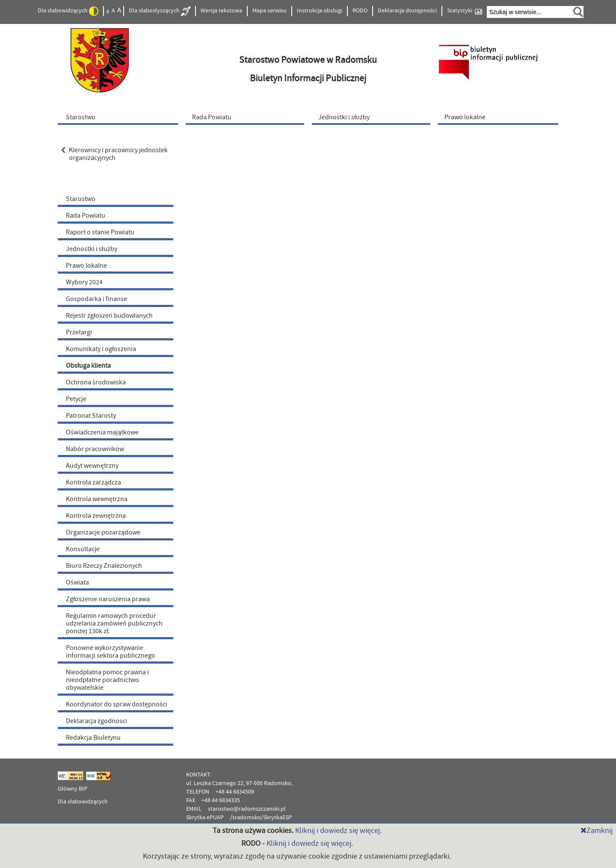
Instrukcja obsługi (320, 11)
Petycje (76, 399)
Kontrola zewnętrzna (96, 516)
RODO (360, 11)
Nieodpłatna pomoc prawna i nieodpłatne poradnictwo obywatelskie (107, 680)
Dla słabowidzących (68, 11)
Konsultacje (83, 549)
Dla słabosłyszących (160, 11)
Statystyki (465, 11)
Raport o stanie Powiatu (100, 232)
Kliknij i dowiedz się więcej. (338, 831)
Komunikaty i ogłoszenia (101, 349)
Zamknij (597, 831)
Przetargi (79, 332)
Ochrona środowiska (96, 382)
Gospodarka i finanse (96, 299)
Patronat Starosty (91, 416)
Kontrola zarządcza (93, 482)
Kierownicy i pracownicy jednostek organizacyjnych (114, 154)
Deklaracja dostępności (407, 11)
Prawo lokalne (86, 266)
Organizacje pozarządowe (103, 532)
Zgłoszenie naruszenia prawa (108, 599)
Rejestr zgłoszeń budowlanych (109, 316)
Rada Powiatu (86, 216)
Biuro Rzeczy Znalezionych (104, 566)
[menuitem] (120, 117)
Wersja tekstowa (221, 11)
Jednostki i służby (92, 249)
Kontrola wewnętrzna (97, 499)
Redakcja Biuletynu (93, 738)
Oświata (77, 582)
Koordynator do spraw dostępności (117, 704)
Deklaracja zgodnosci (96, 721)
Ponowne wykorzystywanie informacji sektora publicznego (111, 652)
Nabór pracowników (95, 449)
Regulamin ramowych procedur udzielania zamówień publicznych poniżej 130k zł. (114, 623)
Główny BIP (73, 789)
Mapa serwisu (269, 11)
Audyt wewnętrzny (92, 466)
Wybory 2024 (84, 282)
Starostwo (81, 199)
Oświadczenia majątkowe (102, 432)
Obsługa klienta (88, 366)
